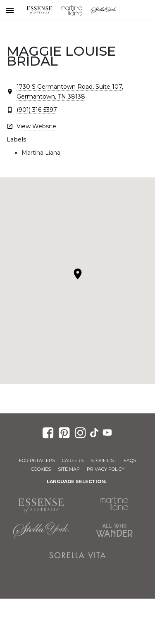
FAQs (130, 460)
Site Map (69, 469)
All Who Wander (114, 531)
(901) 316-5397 (37, 110)
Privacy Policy (106, 469)
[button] (78, 274)
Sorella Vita (78, 555)
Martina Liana (72, 10)
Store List (104, 460)
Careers (73, 460)
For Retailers (37, 460)
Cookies (41, 469)
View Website (36, 126)
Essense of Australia (39, 10)
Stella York (104, 10)
